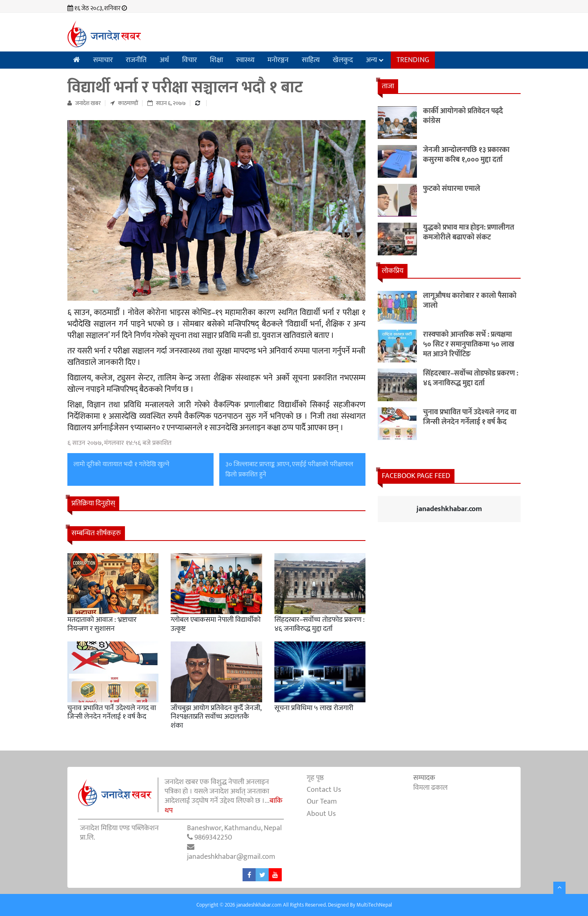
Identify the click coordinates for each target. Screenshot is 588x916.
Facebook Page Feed (416, 476)
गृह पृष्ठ (315, 778)
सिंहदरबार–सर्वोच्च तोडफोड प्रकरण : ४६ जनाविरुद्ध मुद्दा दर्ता (320, 624)
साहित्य (311, 60)
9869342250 (213, 838)
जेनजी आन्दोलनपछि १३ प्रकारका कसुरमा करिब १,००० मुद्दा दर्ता (466, 155)
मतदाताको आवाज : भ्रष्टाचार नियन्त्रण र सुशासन (102, 624)
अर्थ (164, 60)
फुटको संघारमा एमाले (452, 189)
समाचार (103, 60)
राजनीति (136, 60)
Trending (413, 60)
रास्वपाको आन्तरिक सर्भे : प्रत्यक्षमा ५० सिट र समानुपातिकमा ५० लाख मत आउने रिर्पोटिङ (469, 344)
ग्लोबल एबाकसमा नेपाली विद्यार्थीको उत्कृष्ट (216, 624)
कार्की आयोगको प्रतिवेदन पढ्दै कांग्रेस (463, 116)
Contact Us (324, 790)
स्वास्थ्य (245, 60)
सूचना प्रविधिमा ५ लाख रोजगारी (314, 708)
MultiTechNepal (374, 905)
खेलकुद (343, 60)
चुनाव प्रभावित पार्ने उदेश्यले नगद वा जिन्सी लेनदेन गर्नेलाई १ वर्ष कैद (112, 713)
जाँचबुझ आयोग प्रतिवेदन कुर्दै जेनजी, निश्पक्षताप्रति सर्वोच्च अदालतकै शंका (216, 717)
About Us (321, 814)
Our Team (322, 802)
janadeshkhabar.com (449, 509)
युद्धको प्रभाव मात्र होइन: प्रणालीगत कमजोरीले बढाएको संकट (469, 232)
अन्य (371, 60)
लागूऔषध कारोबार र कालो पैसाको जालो (470, 301)
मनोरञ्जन (278, 60)
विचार (189, 60)
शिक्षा (216, 60)
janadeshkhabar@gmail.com (231, 857)
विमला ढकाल (430, 788)
